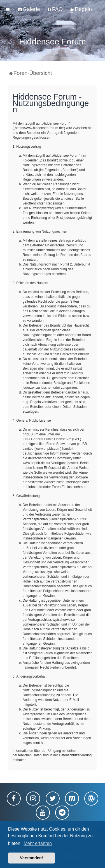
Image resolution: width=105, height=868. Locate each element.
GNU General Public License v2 (46, 439)
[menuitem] (29, 9)
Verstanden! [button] (31, 858)
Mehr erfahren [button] (38, 843)
